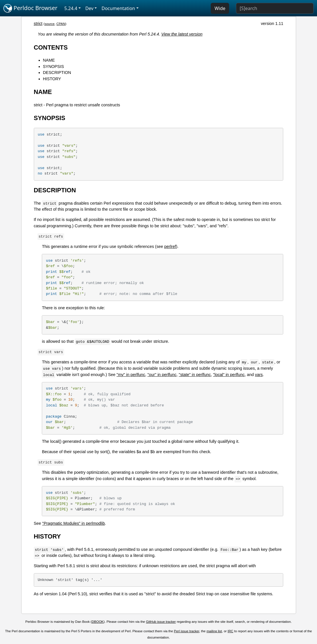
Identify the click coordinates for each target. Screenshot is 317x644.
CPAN (61, 24)
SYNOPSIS (54, 66)
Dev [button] (89, 8)
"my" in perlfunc (131, 375)
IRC (231, 631)
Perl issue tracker (186, 631)
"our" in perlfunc (162, 375)
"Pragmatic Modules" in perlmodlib (73, 523)
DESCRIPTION (57, 73)
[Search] (275, 8)
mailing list (214, 631)
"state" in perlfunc (195, 375)
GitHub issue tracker (161, 622)
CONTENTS (51, 47)
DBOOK (98, 622)
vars (259, 375)
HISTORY (52, 79)
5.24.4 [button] (71, 8)
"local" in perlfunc (229, 375)
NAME (49, 60)
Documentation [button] (118, 8)
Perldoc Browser (30, 8)
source (50, 24)
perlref (170, 246)
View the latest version (182, 34)
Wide (220, 8)
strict (38, 24)
